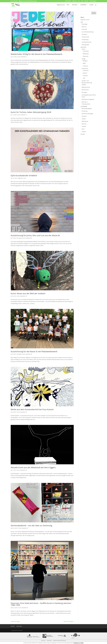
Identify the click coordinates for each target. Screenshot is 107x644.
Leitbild (84, 119)
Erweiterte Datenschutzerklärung (59, 641)
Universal (85, 66)
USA (84, 78)
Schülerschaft (85, 37)
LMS (82, 1)
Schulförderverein (87, 42)
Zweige (84, 59)
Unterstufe (86, 51)
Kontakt (91, 5)
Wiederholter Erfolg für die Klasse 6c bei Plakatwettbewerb (36, 54)
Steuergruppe (85, 45)
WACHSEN (75, 5)
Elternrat (84, 27)
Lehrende (84, 29)
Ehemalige (85, 24)
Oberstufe (86, 56)
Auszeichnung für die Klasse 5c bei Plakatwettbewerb (34, 351)
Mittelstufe (86, 54)
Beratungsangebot (87, 108)
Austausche (85, 69)
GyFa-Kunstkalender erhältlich (24, 175)
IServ (79, 1)
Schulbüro (84, 34)
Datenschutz (49, 641)
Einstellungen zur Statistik (78, 643)
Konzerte (84, 116)
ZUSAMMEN (83, 5)
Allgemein (20, 178)
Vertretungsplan (93, 1)
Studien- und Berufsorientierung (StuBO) (87, 83)
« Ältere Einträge (15, 621)
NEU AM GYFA (68, 1)
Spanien (85, 73)
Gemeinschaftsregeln (87, 114)
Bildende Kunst (86, 87)
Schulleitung (85, 40)
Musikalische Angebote (88, 99)
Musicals (84, 124)
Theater (84, 132)
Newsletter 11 (24, 57)
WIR (68, 5)
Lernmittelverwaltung (88, 32)
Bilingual (85, 61)
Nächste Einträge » (69, 621)
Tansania (85, 76)
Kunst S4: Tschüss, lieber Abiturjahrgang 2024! (31, 112)
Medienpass (85, 121)
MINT (84, 63)
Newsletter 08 (29, 238)
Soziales (84, 126)
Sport (83, 129)
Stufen (83, 49)
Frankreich (86, 70)
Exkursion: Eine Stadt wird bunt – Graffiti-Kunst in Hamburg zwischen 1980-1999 (41, 604)
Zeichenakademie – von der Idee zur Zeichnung (31, 525)
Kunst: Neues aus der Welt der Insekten (28, 293)
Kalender (86, 1)
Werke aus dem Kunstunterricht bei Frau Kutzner (32, 409)
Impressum (19, 626)
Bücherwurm (85, 90)
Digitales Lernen (61, 5)
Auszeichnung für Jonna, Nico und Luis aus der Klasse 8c (35, 235)
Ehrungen (19, 238)
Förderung (85, 111)
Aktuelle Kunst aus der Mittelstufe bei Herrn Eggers (33, 467)
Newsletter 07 (25, 528)
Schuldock (74, 1)
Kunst (19, 57)
